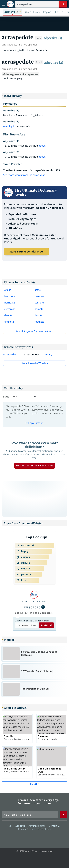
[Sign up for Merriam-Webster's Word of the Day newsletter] (30, 815)
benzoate (10, 303)
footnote (39, 322)
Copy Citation (34, 423)
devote (38, 315)
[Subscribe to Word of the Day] (26, 625)
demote (39, 309)
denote (8, 315)
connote (39, 303)
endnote (9, 322)
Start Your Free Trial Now (26, 251)
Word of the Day (34, 601)
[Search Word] (63, 4)
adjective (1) (53, 38)
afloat (8, 290)
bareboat (40, 296)
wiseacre (32, 607)
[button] (13, 12)
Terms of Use (44, 829)
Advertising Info (38, 826)
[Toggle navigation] (3, 4)
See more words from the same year (24, 175)
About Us (21, 826)
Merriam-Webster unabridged (35, 466)
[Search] (41, 4)
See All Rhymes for (34, 331)
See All (34, 784)
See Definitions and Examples (33, 613)
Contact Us (56, 826)
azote (38, 290)
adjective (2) (54, 62)
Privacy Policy (26, 829)
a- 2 (9, 126)
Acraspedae (10, 354)
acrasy (49, 354)
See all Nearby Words (34, 363)
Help (10, 826)
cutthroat (10, 309)
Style (6, 397)
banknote (10, 296)
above (42, 146)
